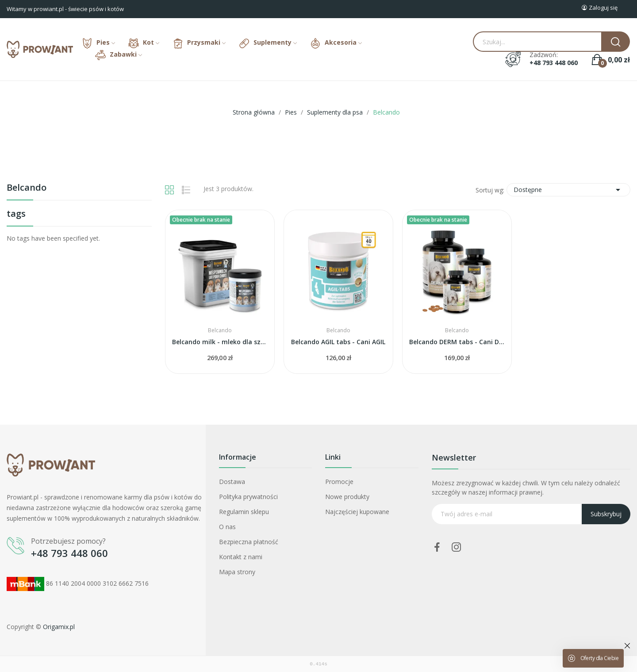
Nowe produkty (347, 497)
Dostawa (232, 482)
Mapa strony (237, 572)
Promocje (339, 482)
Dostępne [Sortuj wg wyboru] (568, 190)
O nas (227, 527)
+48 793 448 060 (554, 63)
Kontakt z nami (241, 557)
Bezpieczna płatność (249, 542)
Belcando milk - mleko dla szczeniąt (220, 342)
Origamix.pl (59, 627)
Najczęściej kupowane (357, 512)
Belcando (27, 188)
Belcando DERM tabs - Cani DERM (457, 342)
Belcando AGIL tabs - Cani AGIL (338, 342)
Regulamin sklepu (244, 512)
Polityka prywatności (248, 497)
